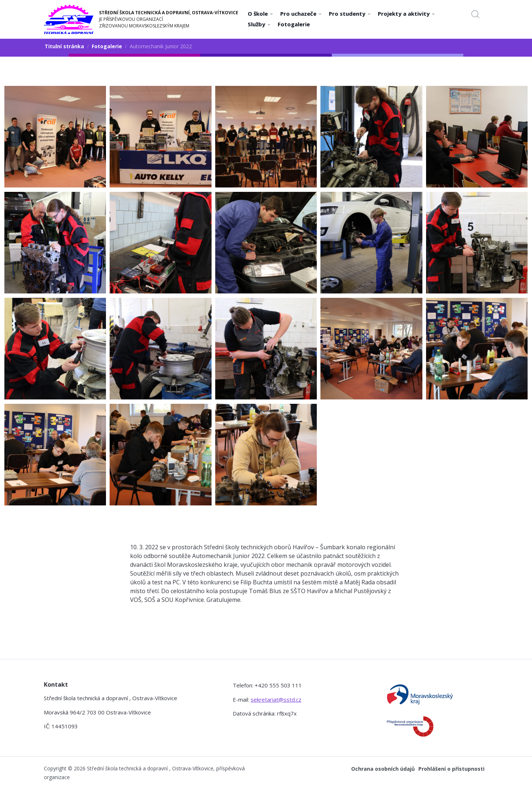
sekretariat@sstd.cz (276, 699)
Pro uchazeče (301, 14)
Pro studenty (350, 14)
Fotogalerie (294, 24)
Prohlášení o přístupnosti (451, 769)
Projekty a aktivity (406, 14)
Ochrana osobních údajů (383, 769)
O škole (260, 14)
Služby (259, 24)
